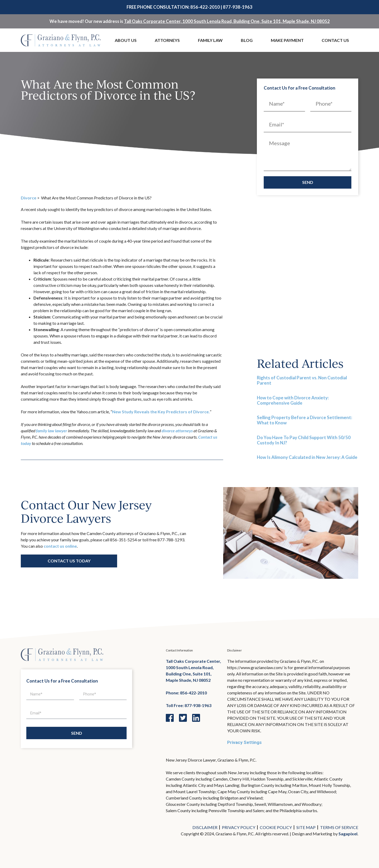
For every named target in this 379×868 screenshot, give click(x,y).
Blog (247, 40)
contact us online (60, 546)
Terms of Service (339, 827)
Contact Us (335, 40)
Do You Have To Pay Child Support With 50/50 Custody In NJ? (304, 440)
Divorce (29, 198)
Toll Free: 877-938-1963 (189, 705)
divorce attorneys (177, 431)
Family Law (210, 40)
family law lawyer (52, 431)
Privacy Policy (239, 827)
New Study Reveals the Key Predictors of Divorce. (161, 412)
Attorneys (167, 40)
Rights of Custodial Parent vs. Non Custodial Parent (302, 380)
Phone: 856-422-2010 (186, 693)
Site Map (306, 827)
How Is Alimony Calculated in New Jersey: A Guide (307, 457)
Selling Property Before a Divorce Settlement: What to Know (305, 420)
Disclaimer (205, 827)
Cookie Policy (276, 827)
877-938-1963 (238, 7)
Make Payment (287, 40)
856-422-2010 (205, 7)
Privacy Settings (244, 742)
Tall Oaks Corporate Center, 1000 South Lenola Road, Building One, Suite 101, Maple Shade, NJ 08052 (227, 21)
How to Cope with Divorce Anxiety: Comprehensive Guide (293, 400)
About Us (126, 40)
